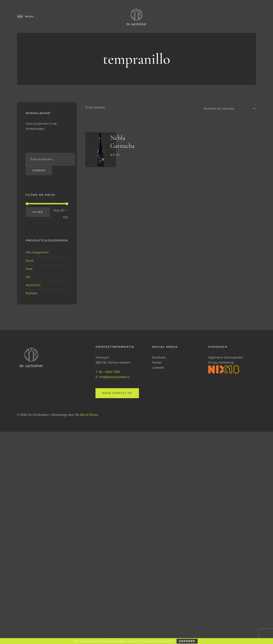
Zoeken (39, 170)
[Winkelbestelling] (227, 109)
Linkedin (158, 368)
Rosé (29, 269)
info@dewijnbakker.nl (114, 377)
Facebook (159, 357)
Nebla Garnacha (122, 142)
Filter (38, 212)
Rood (29, 260)
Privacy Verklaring (221, 363)
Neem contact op (117, 393)
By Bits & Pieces (87, 415)
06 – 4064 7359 (109, 372)
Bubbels (31, 293)
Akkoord (187, 641)
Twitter (157, 363)
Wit (28, 277)
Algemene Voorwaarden (226, 357)
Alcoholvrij (33, 285)
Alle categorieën (37, 252)
